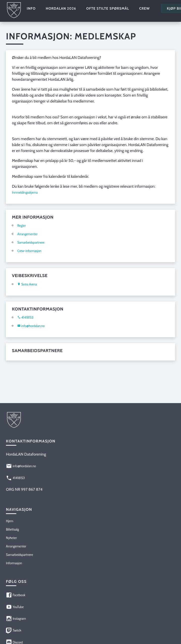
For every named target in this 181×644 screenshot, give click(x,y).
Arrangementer (27, 234)
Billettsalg (12, 529)
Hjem (10, 521)
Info (31, 8)
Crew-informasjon (29, 251)
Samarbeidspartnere (31, 243)
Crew (144, 8)
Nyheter (11, 538)
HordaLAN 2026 (61, 8)
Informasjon (14, 563)
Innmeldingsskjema (25, 193)
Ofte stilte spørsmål (108, 8)
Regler (22, 226)
